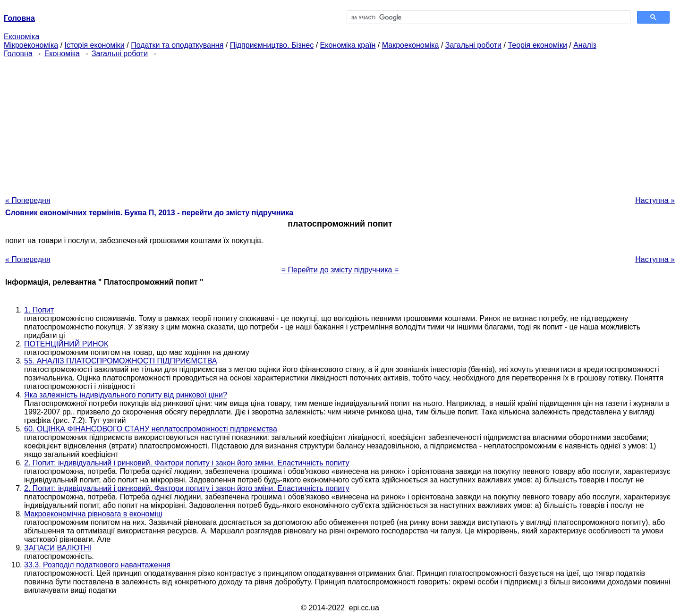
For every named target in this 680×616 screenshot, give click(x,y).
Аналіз (585, 45)
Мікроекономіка (31, 45)
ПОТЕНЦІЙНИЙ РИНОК (66, 344)
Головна (18, 54)
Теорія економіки (537, 45)
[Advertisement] (340, 124)
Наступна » (655, 200)
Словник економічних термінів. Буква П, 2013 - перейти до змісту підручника (149, 213)
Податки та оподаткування (177, 45)
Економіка (21, 37)
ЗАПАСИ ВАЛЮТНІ (58, 548)
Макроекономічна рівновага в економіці (93, 514)
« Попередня (28, 200)
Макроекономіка (411, 45)
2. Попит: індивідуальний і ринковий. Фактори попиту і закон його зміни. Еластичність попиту (187, 463)
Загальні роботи (473, 45)
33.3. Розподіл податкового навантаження (97, 565)
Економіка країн (348, 45)
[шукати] (488, 17)
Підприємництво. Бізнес (272, 45)
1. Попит (39, 310)
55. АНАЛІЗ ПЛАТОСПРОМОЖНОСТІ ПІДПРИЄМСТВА (121, 361)
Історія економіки (95, 45)
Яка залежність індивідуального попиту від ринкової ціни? (126, 395)
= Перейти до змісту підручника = (340, 270)
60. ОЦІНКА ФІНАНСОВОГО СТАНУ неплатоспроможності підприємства (151, 429)
